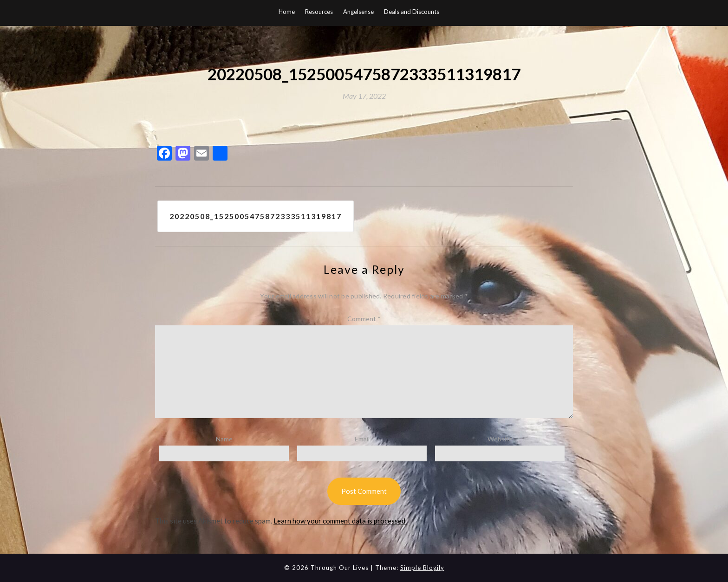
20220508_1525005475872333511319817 (256, 216)
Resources (319, 12)
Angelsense (358, 12)
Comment (364, 319)
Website (500, 439)
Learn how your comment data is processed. (340, 521)
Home (287, 12)
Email (362, 439)
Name (224, 439)
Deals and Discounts (412, 12)
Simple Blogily (422, 568)
